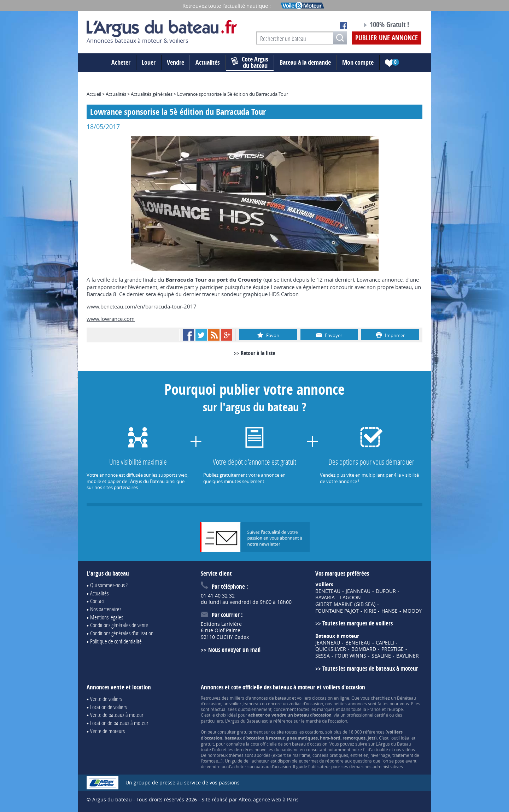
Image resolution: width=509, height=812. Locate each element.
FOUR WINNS (351, 656)
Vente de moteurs (107, 731)
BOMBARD (364, 649)
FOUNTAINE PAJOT (337, 611)
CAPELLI (385, 643)
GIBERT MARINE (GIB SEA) (345, 604)
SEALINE (381, 656)
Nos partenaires (106, 609)
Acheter (121, 62)
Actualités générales (152, 94)
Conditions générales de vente (119, 625)
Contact (97, 601)
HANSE (390, 611)
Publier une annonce (387, 38)
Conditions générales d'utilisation (122, 633)
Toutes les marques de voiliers (358, 623)
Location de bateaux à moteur (119, 723)
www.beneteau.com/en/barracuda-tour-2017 (142, 306)
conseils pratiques (330, 755)
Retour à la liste (258, 353)
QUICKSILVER (331, 649)
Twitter (201, 335)
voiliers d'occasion (315, 698)
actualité (380, 749)
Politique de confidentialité (116, 641)
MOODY (412, 611)
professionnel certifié (367, 715)
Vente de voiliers (106, 699)
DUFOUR (386, 591)
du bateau (250, 63)
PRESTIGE (393, 649)
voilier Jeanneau (245, 704)
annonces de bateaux (270, 698)
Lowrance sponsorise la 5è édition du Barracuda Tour (233, 94)
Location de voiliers (109, 707)
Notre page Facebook (344, 26)
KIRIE (370, 611)
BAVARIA (325, 598)
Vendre (175, 62)
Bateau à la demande (305, 62)
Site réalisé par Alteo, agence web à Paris (250, 799)
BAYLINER (408, 656)
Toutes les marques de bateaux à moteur (370, 668)
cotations (314, 732)
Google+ (227, 335)
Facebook (188, 335)
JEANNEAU (358, 591)
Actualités (208, 62)
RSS (214, 335)
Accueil (94, 94)
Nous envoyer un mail (234, 650)
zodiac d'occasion (306, 704)
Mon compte (358, 62)
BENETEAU (328, 591)
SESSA (323, 656)
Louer (149, 62)
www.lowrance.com (111, 319)
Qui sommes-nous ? (109, 585)
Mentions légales (107, 617)
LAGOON (350, 598)
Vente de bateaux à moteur (117, 715)
